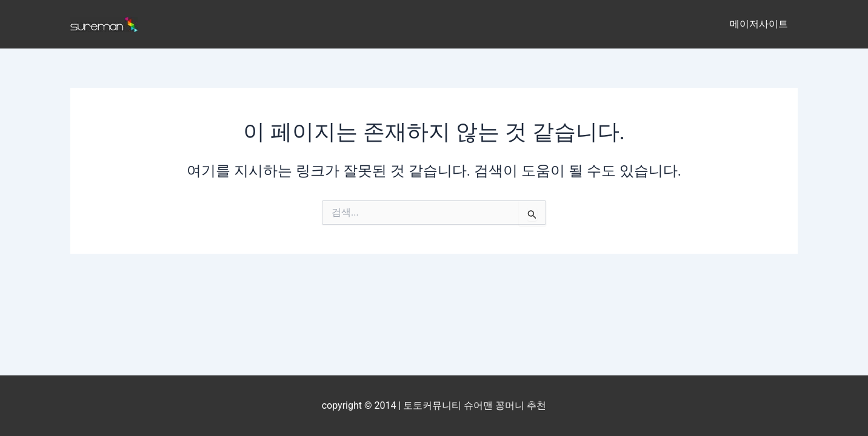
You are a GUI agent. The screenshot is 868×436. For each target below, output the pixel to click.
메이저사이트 (759, 24)
